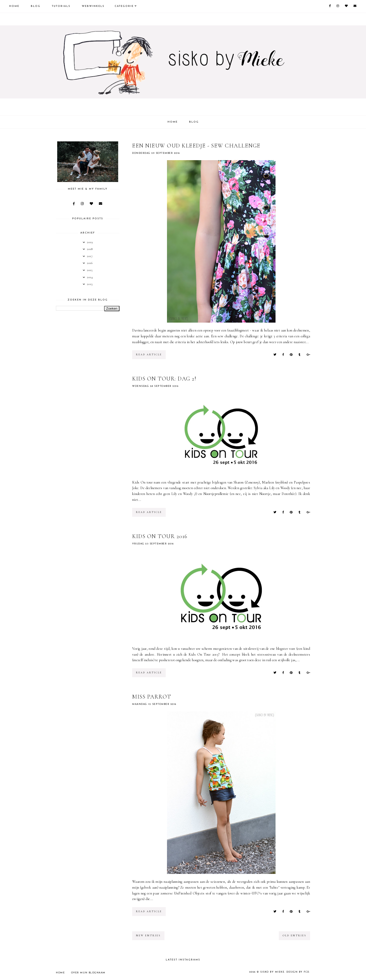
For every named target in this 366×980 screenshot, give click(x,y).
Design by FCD (298, 972)
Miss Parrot (152, 697)
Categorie (124, 6)
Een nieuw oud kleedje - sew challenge (196, 146)
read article (149, 355)
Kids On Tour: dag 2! (164, 379)
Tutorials (61, 6)
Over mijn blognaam (88, 973)
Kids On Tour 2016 (160, 536)
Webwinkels (93, 6)
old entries (294, 936)
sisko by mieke (272, 972)
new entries (148, 936)
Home (14, 6)
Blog (36, 6)
